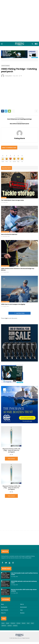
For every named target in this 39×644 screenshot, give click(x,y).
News (2, 588)
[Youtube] (10, 547)
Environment (23, 591)
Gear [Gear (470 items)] (28, 607)
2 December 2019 (5, 237)
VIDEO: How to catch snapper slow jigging (13, 304)
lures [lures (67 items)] (32, 607)
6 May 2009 (15, 76)
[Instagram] (13, 547)
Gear (21, 594)
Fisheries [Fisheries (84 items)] (13, 607)
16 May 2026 (14, 560)
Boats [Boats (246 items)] (3, 607)
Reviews (22, 597)
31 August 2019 (5, 272)
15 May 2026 (14, 569)
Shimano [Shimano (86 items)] (15, 609)
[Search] (32, 44)
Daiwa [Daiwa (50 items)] (8, 607)
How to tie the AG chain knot (9, 234)
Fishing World (8, 76)
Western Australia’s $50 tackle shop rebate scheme (24, 574)
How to (22, 588)
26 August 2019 (5, 306)
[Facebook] (2, 547)
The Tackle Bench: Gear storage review (12, 200)
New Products (5, 594)
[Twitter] (6, 547)
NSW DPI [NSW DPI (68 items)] (4, 609)
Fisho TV (4, 198)
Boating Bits (4, 591)
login (6, 318)
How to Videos (5, 66)
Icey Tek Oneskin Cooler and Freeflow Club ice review (24, 558)
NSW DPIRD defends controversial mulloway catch (24, 566)
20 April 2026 (4, 202)
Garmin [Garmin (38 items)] (24, 607)
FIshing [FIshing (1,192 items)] (18, 607)
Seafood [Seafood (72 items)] (10, 609)
